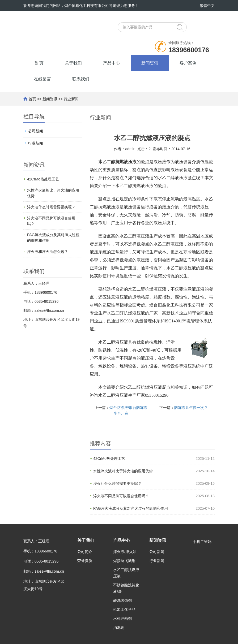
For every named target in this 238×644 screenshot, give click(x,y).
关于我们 (73, 63)
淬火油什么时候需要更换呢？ (117, 483)
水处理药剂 (122, 619)
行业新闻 (71, 99)
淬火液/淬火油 (125, 552)
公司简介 (85, 552)
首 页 (39, 63)
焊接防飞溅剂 (124, 561)
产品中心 (112, 63)
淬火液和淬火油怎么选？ (48, 252)
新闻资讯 (150, 63)
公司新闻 (36, 131)
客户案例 (188, 63)
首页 (32, 99)
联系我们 (81, 79)
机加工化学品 (124, 610)
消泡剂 (119, 628)
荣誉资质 (85, 561)
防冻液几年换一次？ (191, 408)
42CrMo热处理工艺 (109, 459)
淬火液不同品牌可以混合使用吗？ (121, 496)
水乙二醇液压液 (134, 236)
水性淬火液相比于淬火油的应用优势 (123, 471)
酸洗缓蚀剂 (122, 600)
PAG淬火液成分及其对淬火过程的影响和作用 (131, 508)
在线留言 (42, 79)
